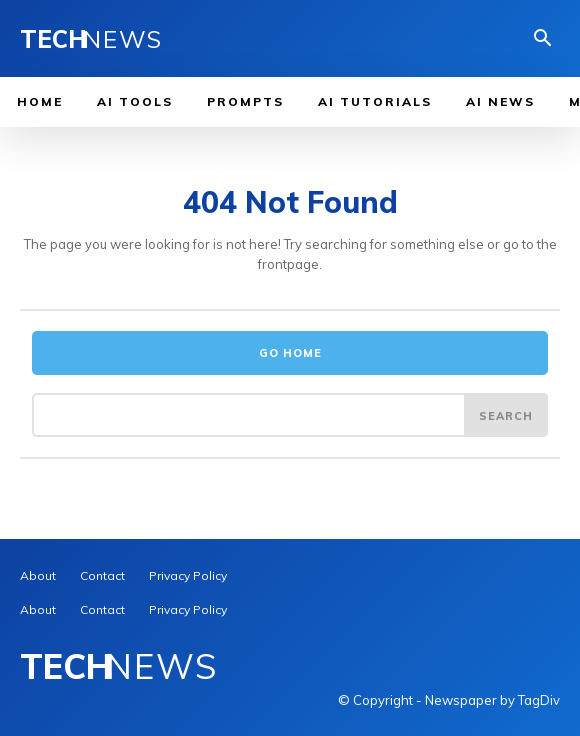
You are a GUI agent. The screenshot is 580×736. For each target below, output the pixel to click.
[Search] (506, 415)
